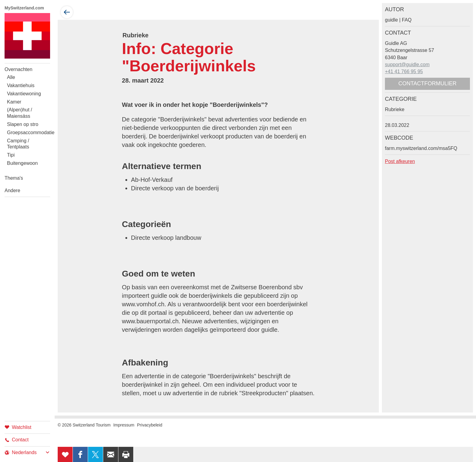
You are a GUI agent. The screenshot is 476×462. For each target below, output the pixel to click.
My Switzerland (27, 36)
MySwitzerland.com (24, 8)
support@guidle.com (407, 65)
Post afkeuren (400, 161)
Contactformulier (427, 83)
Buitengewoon (22, 163)
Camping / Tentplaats (18, 144)
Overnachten (19, 69)
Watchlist (18, 427)
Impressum (124, 425)
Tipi (11, 155)
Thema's (14, 178)
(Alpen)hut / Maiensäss (20, 113)
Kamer (14, 102)
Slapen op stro (23, 124)
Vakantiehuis (21, 85)
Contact (17, 440)
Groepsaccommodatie (29, 132)
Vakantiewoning (24, 94)
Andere (12, 190)
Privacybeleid (150, 425)
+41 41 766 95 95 (404, 71)
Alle (11, 77)
